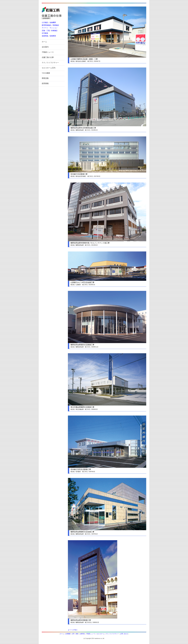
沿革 (73, 634)
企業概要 (68, 634)
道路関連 (45, 36)
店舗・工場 (46, 31)
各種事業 (53, 36)
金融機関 (53, 22)
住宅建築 (45, 33)
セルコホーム (101, 634)
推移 (77, 634)
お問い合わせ (124, 634)
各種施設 (54, 31)
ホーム (62, 634)
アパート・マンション (50, 28)
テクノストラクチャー (112, 634)
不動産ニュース (91, 634)
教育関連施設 (46, 25)
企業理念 (82, 634)
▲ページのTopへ (73, 630)
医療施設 (56, 25)
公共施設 (45, 22)
